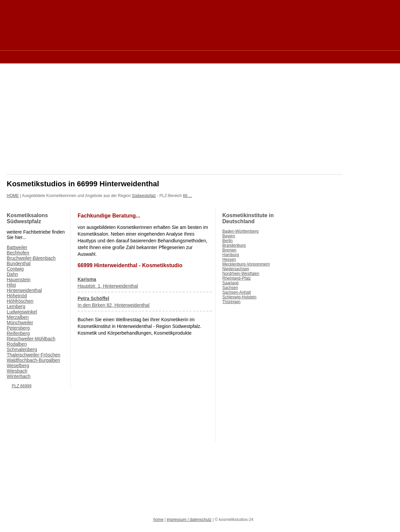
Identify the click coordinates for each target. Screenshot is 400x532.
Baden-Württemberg (240, 231)
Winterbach (19, 376)
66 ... (188, 196)
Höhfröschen (20, 301)
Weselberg (18, 366)
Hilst (11, 285)
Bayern (229, 236)
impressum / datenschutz (189, 520)
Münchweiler (20, 323)
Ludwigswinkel (22, 312)
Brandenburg (234, 245)
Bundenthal (19, 263)
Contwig (15, 269)
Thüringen (231, 302)
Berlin (228, 241)
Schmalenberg (22, 349)
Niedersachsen (236, 269)
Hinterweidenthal (24, 290)
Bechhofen (18, 253)
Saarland (230, 283)
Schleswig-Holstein (239, 297)
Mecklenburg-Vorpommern (246, 264)
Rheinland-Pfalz (237, 278)
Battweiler (17, 247)
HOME (13, 196)
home (159, 520)
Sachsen (230, 288)
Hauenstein (19, 280)
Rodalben (17, 344)
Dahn (12, 274)
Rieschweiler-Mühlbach (31, 339)
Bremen (229, 250)
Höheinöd (17, 296)
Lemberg (16, 306)
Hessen (229, 259)
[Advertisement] (129, 57)
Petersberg (18, 328)
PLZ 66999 (22, 386)
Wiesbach (17, 371)
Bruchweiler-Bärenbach (31, 258)
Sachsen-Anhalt (237, 292)
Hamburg (231, 255)
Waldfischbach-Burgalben (33, 360)
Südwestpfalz (144, 196)
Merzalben (18, 317)
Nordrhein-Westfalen (241, 274)
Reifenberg (18, 333)
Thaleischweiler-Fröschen (34, 355)
